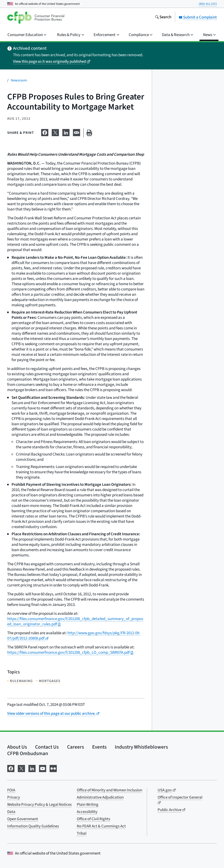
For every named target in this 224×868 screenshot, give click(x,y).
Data (11, 812)
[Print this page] (89, 133)
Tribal (82, 833)
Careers (76, 747)
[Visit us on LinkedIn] (32, 768)
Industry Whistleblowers (141, 747)
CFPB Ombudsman (28, 753)
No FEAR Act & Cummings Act (101, 826)
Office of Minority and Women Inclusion (109, 790)
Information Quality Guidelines (33, 826)
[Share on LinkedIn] (66, 132)
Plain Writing (88, 805)
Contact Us (47, 747)
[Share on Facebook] (45, 132)
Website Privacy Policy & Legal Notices (39, 805)
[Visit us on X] (21, 768)
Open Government (23, 819)
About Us (17, 747)
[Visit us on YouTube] (43, 768)
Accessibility (87, 812)
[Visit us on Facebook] (11, 768)
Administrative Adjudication (100, 797)
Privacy (14, 797)
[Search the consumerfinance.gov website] (163, 18)
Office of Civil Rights (93, 819)
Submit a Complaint (198, 17)
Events (99, 747)
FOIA (11, 790)
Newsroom (19, 80)
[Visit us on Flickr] (53, 768)
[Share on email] (77, 132)
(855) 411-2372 (208, 4)
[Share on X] (55, 132)
